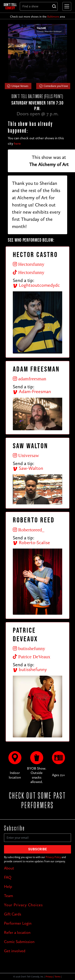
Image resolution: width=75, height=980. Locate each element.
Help (8, 886)
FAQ (8, 877)
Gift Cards (13, 914)
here (17, 143)
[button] (66, 6)
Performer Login (18, 923)
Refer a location (17, 932)
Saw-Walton (28, 468)
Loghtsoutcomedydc (36, 285)
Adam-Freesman (32, 391)
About (9, 868)
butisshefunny (30, 669)
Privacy (49, 977)
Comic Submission (19, 942)
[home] (10, 6)
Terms (57, 977)
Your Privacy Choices (23, 905)
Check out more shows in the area (37, 17)
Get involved (15, 951)
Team (8, 896)
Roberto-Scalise (31, 542)
